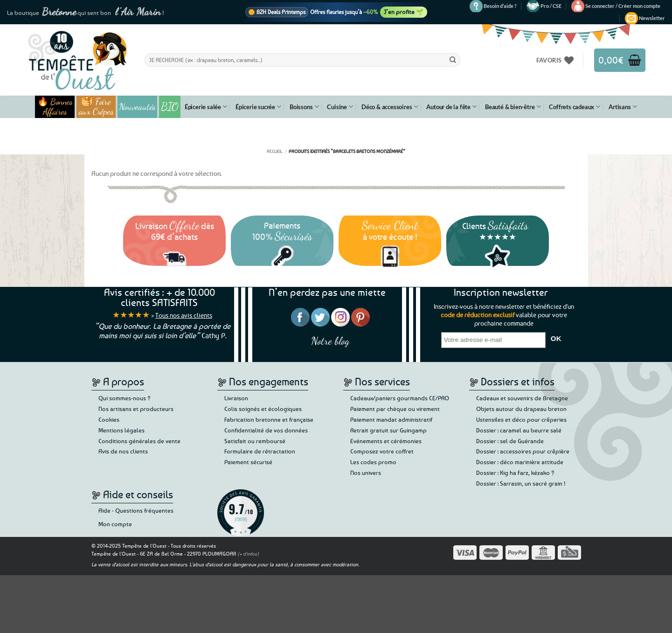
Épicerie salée (206, 107)
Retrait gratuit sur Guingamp (388, 430)
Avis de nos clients (123, 451)
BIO (170, 107)
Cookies (109, 419)
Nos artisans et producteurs (136, 409)
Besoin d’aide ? (500, 6)
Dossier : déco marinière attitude (520, 462)
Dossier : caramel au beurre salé (519, 430)
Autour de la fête (451, 107)
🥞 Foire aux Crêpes (96, 107)
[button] (623, 6)
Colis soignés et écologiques (263, 409)
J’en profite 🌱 (404, 12)
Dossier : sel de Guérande (510, 441)
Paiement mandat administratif (391, 419)
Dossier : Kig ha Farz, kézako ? (515, 473)
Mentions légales (121, 430)
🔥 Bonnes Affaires (55, 107)
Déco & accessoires (390, 107)
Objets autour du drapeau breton (521, 409)
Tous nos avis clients (184, 315)
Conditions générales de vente (139, 441)
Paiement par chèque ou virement (395, 409)
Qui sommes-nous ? (125, 398)
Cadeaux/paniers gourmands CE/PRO (400, 398)
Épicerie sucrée (258, 107)
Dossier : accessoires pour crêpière (523, 451)
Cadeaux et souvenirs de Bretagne (522, 398)
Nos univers (366, 473)
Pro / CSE (551, 6)
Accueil (275, 151)
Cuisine (340, 107)
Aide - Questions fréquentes (136, 510)
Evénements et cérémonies (386, 441)
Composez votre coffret (382, 451)
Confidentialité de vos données (266, 430)
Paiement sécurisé (248, 462)
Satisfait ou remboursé (255, 441)
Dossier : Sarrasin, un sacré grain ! (521, 483)
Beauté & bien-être (513, 107)
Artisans (623, 107)
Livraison (236, 398)
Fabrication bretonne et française (269, 419)
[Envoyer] (453, 60)
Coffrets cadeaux (575, 107)
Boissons (304, 107)
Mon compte (115, 524)
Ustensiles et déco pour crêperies (521, 419)
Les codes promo (373, 462)
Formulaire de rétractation (260, 451)
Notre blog (330, 341)
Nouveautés (137, 107)
